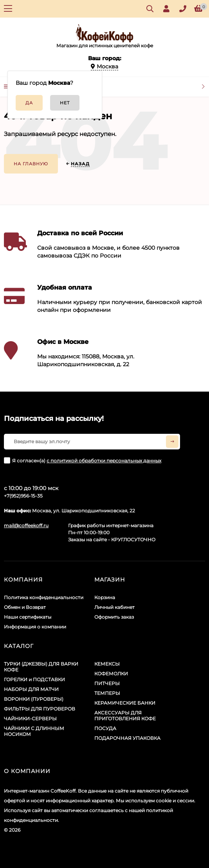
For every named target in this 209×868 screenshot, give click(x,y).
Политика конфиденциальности (44, 597)
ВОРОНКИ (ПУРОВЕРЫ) (34, 699)
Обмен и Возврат (25, 607)
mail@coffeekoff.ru (26, 525)
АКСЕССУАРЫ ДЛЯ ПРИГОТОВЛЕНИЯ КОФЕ (125, 716)
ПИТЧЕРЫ (107, 683)
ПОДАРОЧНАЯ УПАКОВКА (127, 738)
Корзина (105, 597)
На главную (31, 164)
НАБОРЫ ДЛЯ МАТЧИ (31, 689)
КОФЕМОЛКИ (111, 674)
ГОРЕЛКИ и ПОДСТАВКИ (34, 679)
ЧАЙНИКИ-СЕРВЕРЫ (30, 719)
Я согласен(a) (83, 460)
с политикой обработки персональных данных (104, 461)
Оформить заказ (114, 617)
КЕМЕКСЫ (107, 664)
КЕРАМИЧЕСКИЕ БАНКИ (125, 703)
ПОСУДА (105, 728)
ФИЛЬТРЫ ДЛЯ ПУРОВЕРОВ (40, 709)
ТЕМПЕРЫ (107, 693)
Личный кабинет (114, 607)
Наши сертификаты (28, 617)
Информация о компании (35, 627)
